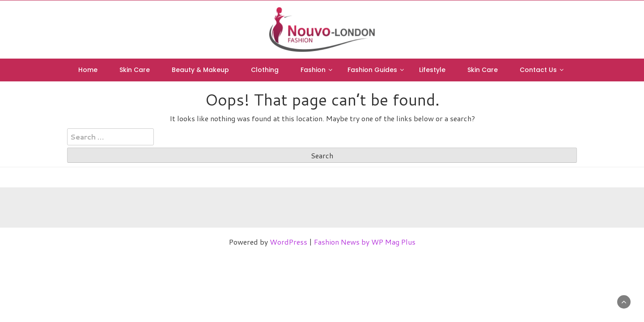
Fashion (313, 70)
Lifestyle (432, 70)
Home (88, 70)
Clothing (265, 70)
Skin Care (135, 70)
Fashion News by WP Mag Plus (365, 242)
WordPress (288, 242)
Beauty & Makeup (200, 70)
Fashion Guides (372, 70)
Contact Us (538, 70)
